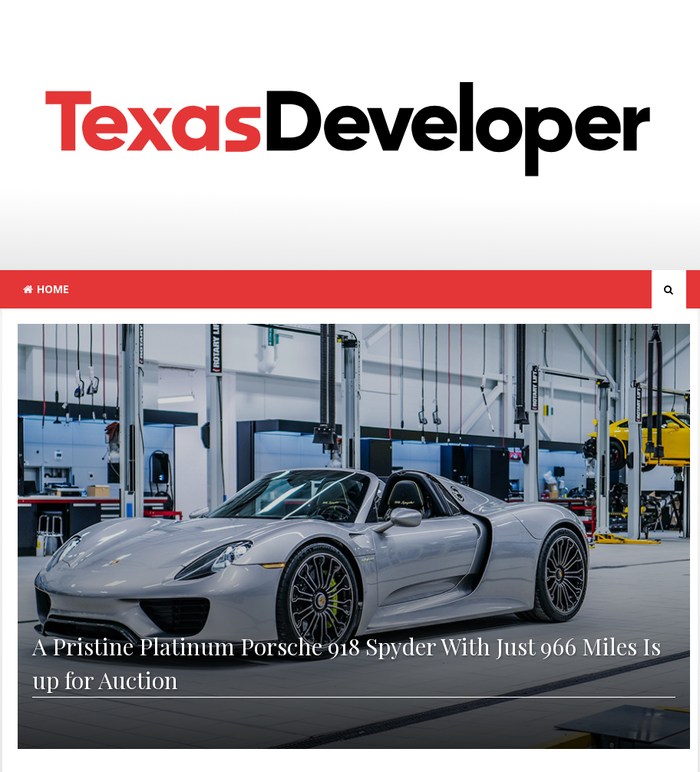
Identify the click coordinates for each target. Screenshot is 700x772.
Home (46, 289)
